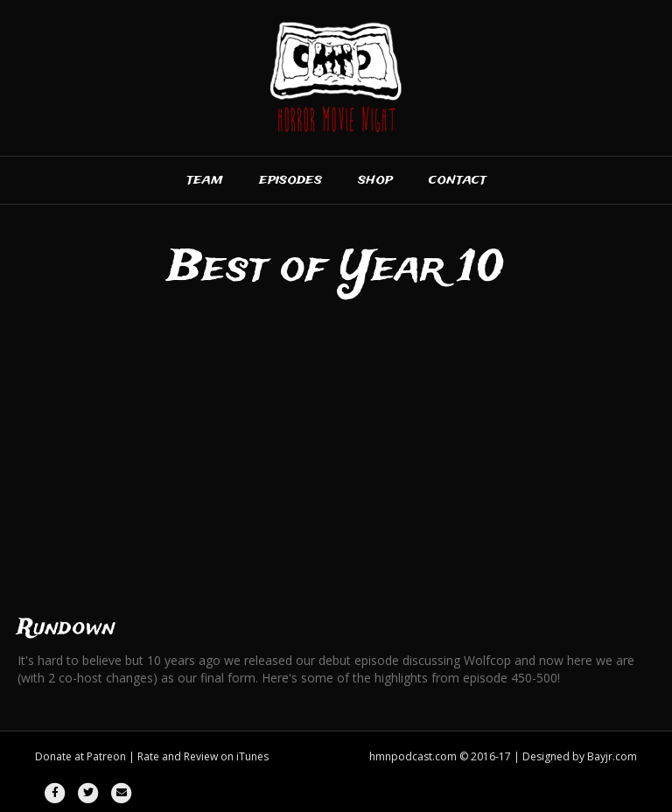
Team (205, 180)
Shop (375, 180)
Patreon (106, 756)
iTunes (252, 756)
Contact (458, 180)
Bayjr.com (612, 756)
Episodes (290, 180)
